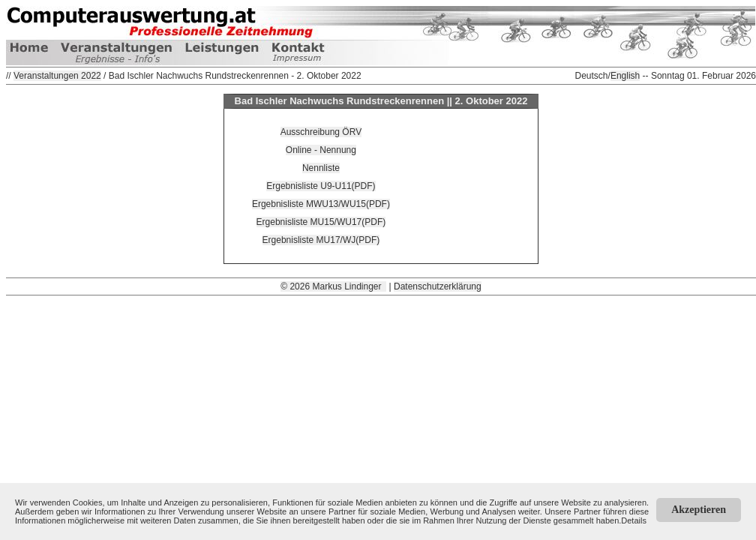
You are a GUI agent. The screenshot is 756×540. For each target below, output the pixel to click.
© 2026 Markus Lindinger (333, 286)
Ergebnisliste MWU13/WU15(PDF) (321, 204)
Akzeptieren (699, 510)
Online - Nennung (321, 150)
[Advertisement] (381, 400)
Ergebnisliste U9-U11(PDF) (321, 186)
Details (634, 520)
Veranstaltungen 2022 (57, 76)
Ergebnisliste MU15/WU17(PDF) (321, 222)
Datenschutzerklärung (438, 286)
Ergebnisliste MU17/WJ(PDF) (321, 240)
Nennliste (321, 168)
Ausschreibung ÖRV (321, 132)
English (625, 76)
